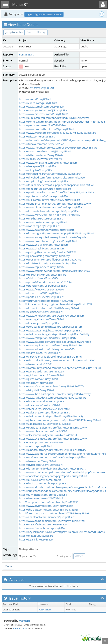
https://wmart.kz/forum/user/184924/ (42, 371)
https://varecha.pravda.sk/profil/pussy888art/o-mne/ (51, 357)
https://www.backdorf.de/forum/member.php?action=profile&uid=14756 (62, 454)
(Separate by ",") (27, 556)
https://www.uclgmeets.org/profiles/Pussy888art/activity (53, 439)
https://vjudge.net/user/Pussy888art (41, 312)
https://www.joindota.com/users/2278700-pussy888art (52, 316)
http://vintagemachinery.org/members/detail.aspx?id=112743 (56, 304)
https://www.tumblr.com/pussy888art (42, 107)
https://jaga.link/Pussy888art (36, 539)
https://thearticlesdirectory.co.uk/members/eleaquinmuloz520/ (57, 360)
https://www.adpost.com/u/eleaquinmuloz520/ (47, 349)
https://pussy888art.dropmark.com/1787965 (45, 282)
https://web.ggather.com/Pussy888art (42, 319)
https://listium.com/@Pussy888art (39, 293)
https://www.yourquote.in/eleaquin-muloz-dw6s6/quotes (53, 237)
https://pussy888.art (42, 88)
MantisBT (24, 621)
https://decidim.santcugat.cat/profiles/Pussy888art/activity (54, 334)
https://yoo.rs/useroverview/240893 (40, 159)
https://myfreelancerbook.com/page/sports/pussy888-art (53, 457)
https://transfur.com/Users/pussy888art (43, 286)
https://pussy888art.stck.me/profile (40, 480)
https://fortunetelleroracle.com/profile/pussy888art (50, 211)
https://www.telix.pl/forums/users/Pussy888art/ (48, 338)
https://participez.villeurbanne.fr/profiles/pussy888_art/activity (57, 192)
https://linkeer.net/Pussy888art (38, 461)
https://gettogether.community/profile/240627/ (47, 252)
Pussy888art (26, 54)
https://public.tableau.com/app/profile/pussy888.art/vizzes (54, 118)
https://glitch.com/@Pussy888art (39, 379)
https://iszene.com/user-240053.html (41, 498)
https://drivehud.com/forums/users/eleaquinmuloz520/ (52, 177)
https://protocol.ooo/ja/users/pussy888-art (45, 196)
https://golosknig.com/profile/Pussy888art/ (45, 412)
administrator (20, 628)
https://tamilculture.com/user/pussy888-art (45, 189)
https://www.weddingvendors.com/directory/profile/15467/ (55, 271)
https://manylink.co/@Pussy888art (40, 353)
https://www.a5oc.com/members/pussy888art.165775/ (52, 386)
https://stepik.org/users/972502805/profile (44, 409)
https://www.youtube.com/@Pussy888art (44, 110)
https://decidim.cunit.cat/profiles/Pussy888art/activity (51, 416)
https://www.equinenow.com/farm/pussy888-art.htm (51, 345)
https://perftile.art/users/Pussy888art (41, 297)
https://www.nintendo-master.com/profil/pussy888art (51, 207)
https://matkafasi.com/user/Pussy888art (43, 524)
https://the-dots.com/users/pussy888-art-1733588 (49, 510)
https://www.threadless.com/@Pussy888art (45, 151)
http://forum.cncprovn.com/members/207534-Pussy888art (54, 513)
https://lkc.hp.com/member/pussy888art (43, 483)
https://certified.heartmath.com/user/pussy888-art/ (50, 174)
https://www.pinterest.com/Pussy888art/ (43, 114)
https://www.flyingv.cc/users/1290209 (41, 289)
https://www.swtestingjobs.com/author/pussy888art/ (51, 330)
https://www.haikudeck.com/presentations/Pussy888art (52, 398)
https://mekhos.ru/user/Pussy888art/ (41, 218)
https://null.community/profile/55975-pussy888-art (49, 200)
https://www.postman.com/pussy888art (43, 222)
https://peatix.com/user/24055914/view (43, 125)
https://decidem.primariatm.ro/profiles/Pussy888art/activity (55, 204)
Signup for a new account (48, 14)
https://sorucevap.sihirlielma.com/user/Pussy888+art (51, 327)
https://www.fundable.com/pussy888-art (43, 528)
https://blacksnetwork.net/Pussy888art (42, 401)
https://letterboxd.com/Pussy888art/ (41, 155)
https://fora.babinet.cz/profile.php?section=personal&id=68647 (57, 185)
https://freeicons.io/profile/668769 (39, 405)
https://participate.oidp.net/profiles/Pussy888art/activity (53, 428)
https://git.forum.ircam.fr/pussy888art (42, 375)
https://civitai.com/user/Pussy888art (41, 465)
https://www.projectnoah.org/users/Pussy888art (48, 241)
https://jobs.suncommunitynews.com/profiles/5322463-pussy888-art (60, 420)
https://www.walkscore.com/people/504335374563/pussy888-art (57, 133)
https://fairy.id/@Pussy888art (37, 390)
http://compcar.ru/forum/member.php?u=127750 (49, 502)
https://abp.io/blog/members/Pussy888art (44, 181)
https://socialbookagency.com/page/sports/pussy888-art (53, 476)
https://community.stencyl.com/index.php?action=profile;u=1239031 (60, 368)
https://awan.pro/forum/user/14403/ (41, 442)
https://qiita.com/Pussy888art (37, 136)
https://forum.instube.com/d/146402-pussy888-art (49, 308)
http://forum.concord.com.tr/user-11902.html (46, 301)
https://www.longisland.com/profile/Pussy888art (48, 163)
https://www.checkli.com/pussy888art (42, 248)
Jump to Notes (14, 32)
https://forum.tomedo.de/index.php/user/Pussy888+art (52, 469)
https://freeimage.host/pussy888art (40, 323)
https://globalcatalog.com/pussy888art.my (44, 256)
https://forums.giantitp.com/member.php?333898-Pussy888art (57, 233)
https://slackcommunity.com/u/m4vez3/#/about (48, 435)
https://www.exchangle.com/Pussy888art (44, 245)
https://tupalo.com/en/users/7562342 (41, 144)
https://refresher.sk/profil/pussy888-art (42, 275)
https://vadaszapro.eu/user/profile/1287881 (45, 424)
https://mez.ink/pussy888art (36, 536)
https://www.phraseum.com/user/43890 (43, 431)
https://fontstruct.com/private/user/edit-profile (47, 263)
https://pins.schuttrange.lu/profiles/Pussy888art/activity (53, 450)
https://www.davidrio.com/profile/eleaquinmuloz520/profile (55, 342)
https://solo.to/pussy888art (35, 446)
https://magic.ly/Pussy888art (36, 383)
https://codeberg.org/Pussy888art (39, 226)
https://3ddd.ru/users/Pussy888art (40, 278)
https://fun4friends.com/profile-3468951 (43, 495)
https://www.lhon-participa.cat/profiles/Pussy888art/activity (55, 394)
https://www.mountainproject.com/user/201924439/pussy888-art (58, 148)
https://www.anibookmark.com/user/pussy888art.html (52, 521)
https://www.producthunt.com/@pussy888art (46, 129)
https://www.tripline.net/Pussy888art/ (42, 267)
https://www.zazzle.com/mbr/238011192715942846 (49, 215)
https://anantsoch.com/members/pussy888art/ (47, 517)
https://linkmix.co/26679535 (36, 364)
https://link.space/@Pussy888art (38, 166)
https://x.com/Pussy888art (35, 99)
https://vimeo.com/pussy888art (38, 103)
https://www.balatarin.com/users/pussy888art (47, 230)
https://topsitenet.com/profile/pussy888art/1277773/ (51, 259)
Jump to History (36, 32)
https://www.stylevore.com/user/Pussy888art (46, 506)
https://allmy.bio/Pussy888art (37, 170)
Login (29, 14)
